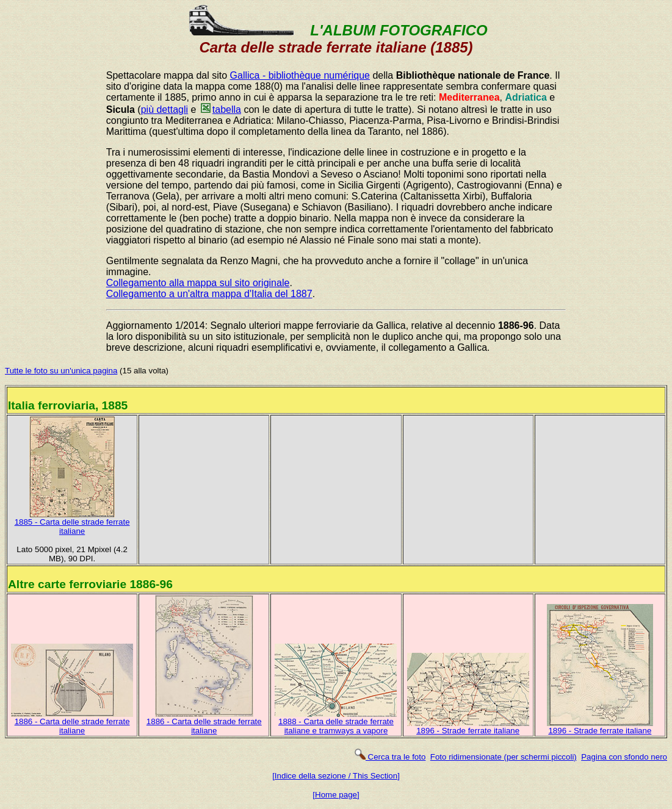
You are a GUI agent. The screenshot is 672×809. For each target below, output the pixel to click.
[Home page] (336, 795)
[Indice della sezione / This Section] (336, 776)
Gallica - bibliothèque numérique (300, 75)
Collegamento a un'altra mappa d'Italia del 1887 (209, 294)
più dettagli (164, 110)
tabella (220, 110)
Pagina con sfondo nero (624, 757)
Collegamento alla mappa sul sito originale (198, 283)
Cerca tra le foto (390, 757)
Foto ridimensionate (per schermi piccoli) (504, 757)
